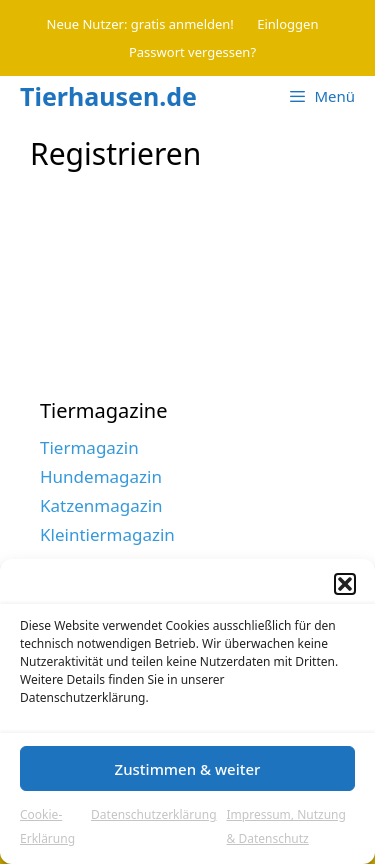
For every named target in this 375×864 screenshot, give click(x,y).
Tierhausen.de (108, 96)
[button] (345, 584)
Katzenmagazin (101, 505)
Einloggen (287, 24)
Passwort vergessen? (192, 52)
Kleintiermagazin (107, 534)
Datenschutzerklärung (153, 814)
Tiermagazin (89, 447)
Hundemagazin (101, 476)
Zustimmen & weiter (188, 769)
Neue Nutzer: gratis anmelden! (140, 24)
